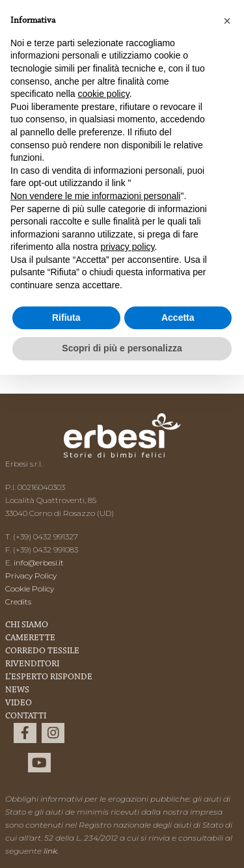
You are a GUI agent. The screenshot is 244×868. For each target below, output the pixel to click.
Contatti (26, 716)
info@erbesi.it (39, 563)
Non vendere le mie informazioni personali (95, 196)
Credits (18, 602)
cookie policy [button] (104, 94)
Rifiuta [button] (66, 318)
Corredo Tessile (42, 651)
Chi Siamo (27, 625)
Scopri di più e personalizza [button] (122, 348)
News (17, 690)
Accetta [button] (178, 318)
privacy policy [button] (128, 247)
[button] (227, 21)
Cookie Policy (30, 589)
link (50, 851)
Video (19, 703)
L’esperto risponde (49, 677)
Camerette (30, 638)
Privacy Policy (31, 576)
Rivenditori (32, 664)
